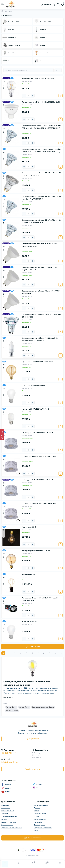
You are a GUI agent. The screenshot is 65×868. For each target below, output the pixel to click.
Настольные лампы (8, 811)
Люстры (4, 819)
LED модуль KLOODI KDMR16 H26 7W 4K (38, 480)
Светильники (6, 808)
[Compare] (4, 88)
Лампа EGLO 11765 (29, 621)
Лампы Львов (24, 707)
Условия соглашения (41, 805)
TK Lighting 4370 (28, 574)
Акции (36, 831)
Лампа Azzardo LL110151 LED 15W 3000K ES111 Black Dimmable (40, 599)
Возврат (37, 816)
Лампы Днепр (11, 707)
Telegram (37, 784)
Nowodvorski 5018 (29, 527)
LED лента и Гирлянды (9, 822)
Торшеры (5, 814)
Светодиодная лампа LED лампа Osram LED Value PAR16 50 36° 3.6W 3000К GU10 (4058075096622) (41, 127)
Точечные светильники (9, 816)
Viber (36, 788)
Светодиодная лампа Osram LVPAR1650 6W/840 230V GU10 (41, 292)
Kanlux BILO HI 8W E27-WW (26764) (35, 409)
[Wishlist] (4, 85)
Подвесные (5, 805)
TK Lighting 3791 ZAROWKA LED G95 (36, 551)
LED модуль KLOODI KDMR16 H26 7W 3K (38, 433)
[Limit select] (58, 70)
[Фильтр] (2, 435)
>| (61, 653)
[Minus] (24, 96)
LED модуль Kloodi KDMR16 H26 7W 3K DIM (39, 456)
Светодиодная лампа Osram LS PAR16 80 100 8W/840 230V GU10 (40, 269)
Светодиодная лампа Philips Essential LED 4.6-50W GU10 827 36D (42, 316)
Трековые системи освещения (12, 828)
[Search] (58, 4)
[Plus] (33, 96)
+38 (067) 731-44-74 (9, 753)
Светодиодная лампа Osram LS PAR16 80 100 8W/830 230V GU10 (40, 245)
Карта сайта (38, 822)
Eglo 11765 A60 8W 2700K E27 (34, 385)
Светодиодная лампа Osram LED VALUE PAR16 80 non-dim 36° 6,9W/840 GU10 (41, 221)
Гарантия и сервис (40, 814)
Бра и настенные (7, 825)
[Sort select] (28, 70)
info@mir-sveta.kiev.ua (10, 762)
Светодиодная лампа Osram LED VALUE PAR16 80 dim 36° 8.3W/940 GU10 (41, 174)
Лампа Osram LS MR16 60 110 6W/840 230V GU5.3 (41, 102)
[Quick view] (4, 81)
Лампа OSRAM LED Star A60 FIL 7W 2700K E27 (40, 78)
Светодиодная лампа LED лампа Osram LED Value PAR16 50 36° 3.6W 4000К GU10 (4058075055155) (41, 150)
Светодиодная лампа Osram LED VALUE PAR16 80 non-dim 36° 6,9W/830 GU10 (41, 198)
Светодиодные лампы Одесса (43, 707)
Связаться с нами (40, 819)
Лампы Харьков (12, 711)
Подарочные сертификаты (43, 828)
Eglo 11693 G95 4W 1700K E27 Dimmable (38, 362)
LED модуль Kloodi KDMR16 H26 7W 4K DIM (39, 503)
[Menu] (3, 4)
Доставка (37, 808)
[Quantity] (28, 96)
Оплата (37, 811)
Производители (39, 825)
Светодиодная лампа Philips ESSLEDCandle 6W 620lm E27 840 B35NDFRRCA (40, 339)
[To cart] (61, 96)
